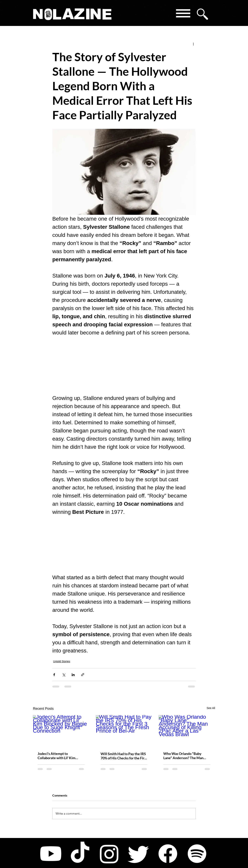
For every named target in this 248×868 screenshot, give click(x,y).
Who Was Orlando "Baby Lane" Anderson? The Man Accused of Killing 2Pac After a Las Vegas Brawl (186, 756)
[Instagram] (109, 854)
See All (211, 708)
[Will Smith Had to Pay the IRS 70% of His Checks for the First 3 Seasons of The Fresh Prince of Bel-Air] (124, 731)
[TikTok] (80, 854)
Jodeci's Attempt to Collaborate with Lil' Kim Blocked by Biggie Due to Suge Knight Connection (61, 756)
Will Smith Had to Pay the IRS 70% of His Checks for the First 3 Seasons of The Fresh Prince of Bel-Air (124, 756)
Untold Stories (62, 661)
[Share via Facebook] (54, 675)
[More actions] (193, 44)
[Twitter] (139, 854)
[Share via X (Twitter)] (64, 675)
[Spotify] (197, 854)
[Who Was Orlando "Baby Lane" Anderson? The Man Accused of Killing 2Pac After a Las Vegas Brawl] (187, 731)
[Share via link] (83, 675)
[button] (183, 14)
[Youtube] (51, 854)
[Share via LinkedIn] (73, 675)
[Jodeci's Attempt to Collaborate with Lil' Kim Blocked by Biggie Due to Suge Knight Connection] (61, 731)
